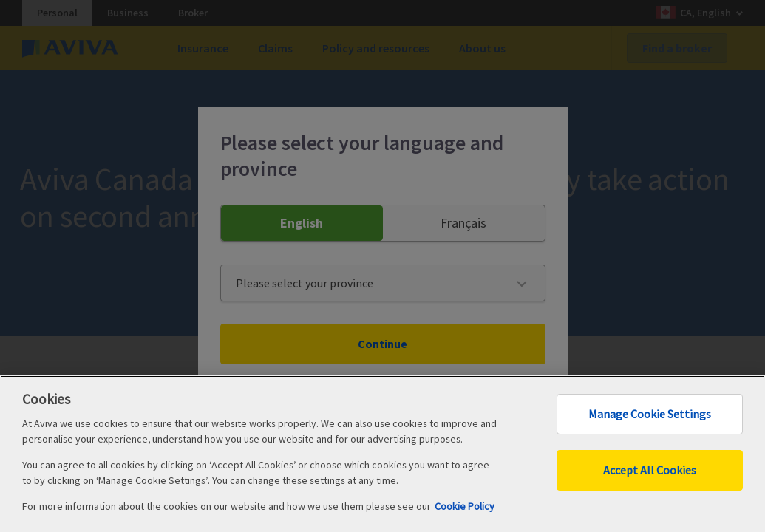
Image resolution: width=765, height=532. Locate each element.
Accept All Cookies (650, 470)
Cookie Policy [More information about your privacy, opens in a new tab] (465, 506)
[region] (382, 454)
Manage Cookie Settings (650, 414)
